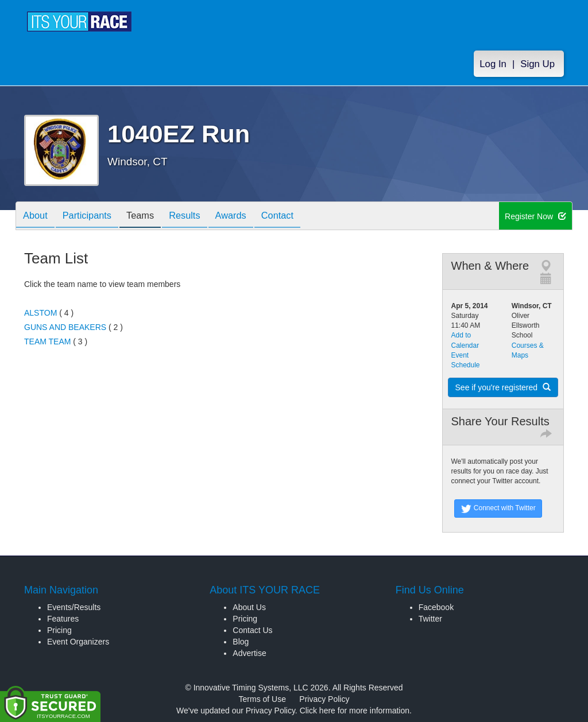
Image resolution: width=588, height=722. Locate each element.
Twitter (430, 619)
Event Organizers (78, 642)
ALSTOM (40, 313)
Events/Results (74, 607)
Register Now (535, 216)
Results (200, 217)
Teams (151, 217)
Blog (241, 642)
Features (63, 619)
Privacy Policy (324, 699)
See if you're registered (503, 387)
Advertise (249, 653)
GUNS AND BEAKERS (65, 327)
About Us (249, 607)
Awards (250, 217)
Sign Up (537, 64)
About (37, 217)
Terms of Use (262, 699)
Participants (94, 217)
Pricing (59, 630)
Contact (301, 217)
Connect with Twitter (498, 508)
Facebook (436, 607)
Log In (493, 64)
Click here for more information (355, 711)
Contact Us (252, 630)
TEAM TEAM (47, 341)
